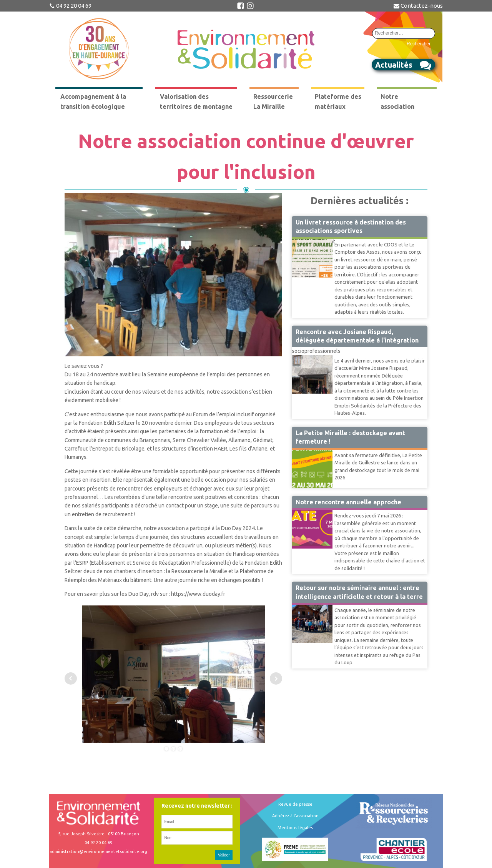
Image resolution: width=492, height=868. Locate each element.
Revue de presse (295, 804)
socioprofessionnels (316, 351)
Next (276, 678)
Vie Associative (310, 510)
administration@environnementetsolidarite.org (98, 851)
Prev (71, 678)
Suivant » (296, 669)
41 (294, 669)
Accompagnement (313, 239)
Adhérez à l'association (295, 816)
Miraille (301, 449)
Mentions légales (295, 828)
